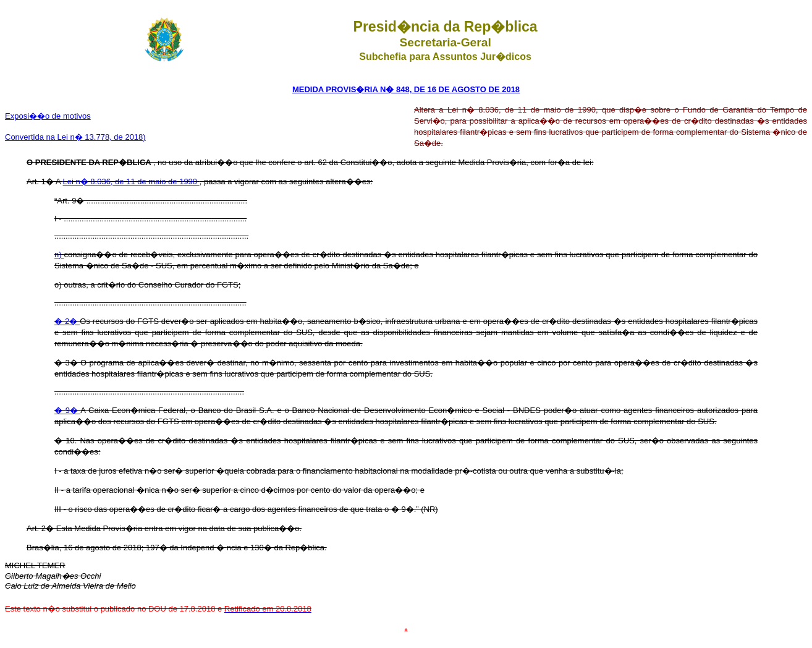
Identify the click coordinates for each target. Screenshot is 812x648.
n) (59, 254)
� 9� (67, 410)
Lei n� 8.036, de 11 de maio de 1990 (131, 181)
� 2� (67, 321)
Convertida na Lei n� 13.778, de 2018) (75, 137)
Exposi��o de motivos (48, 116)
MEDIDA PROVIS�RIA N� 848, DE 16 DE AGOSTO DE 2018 (406, 89)
